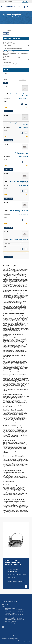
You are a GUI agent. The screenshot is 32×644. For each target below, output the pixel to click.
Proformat (28, 641)
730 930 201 (12, 578)
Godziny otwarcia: (13, 570)
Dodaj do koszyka (9, 111)
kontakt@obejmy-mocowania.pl (17, 620)
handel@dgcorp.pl (14, 623)
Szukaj (25, 2)
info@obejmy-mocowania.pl (16, 581)
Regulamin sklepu (16, 635)
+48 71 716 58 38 (20, 610)
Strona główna (6, 17)
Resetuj (6, 83)
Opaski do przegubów (23, 98)
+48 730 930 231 (20, 611)
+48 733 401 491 (19, 615)
